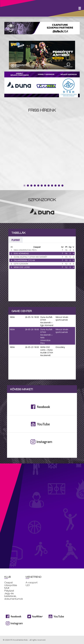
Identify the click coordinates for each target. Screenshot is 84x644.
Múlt (7, 588)
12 (62, 186)
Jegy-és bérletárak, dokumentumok (14, 596)
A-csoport (32, 583)
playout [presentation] (16, 240)
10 (56, 186)
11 (59, 186)
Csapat (9, 583)
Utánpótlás (11, 585)
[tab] (16, 240)
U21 (28, 585)
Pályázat (9, 591)
